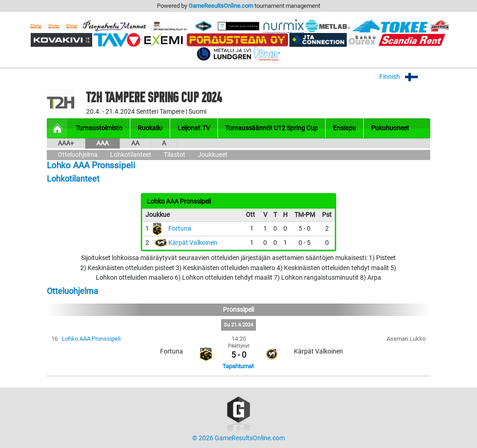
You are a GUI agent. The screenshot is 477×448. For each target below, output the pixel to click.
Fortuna (180, 229)
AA (135, 143)
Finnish (405, 77)
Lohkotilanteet (131, 155)
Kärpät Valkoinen (193, 243)
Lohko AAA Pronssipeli (91, 339)
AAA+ (66, 143)
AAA (103, 143)
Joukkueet (213, 155)
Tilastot (175, 155)
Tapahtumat (238, 366)
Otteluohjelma (78, 155)
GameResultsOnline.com (221, 6)
